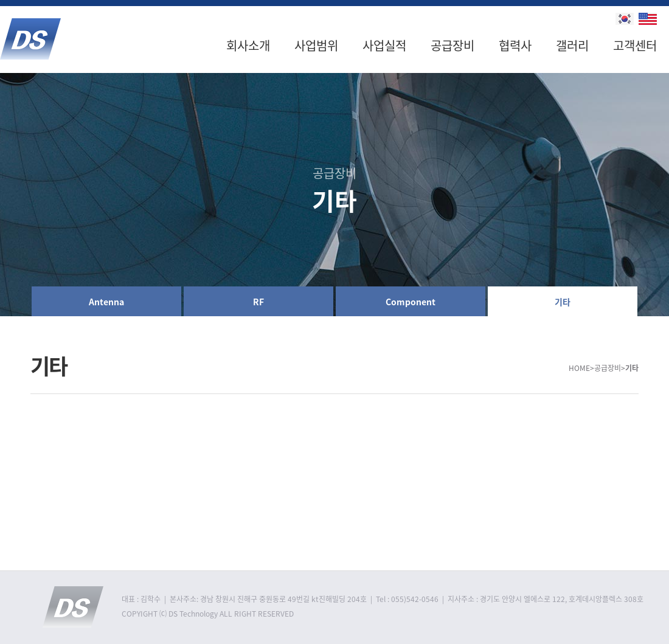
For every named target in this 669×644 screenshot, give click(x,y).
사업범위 (316, 45)
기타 (563, 302)
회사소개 (248, 45)
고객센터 (635, 45)
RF (258, 302)
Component (411, 302)
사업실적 (384, 45)
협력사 (515, 45)
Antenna (106, 302)
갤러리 (572, 45)
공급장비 (452, 45)
